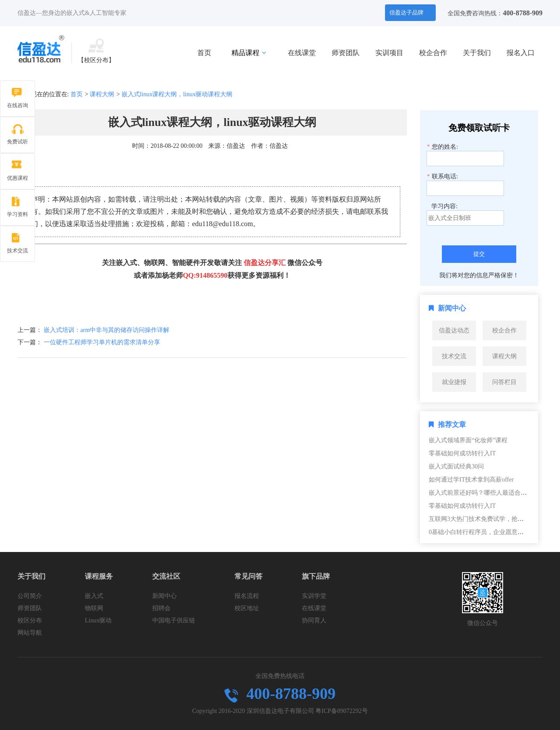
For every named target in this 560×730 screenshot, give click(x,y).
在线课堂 (302, 53)
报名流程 (247, 596)
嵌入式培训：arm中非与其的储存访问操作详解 (107, 330)
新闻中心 (164, 596)
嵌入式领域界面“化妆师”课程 (468, 440)
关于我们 (477, 53)
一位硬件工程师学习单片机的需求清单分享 (102, 342)
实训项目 (389, 53)
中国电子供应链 (174, 620)
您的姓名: (442, 147)
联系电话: (442, 176)
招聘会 (161, 608)
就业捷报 (454, 382)
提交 (479, 254)
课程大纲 (102, 94)
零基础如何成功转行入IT (462, 453)
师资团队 (346, 53)
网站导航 (30, 633)
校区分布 (30, 620)
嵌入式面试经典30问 (456, 466)
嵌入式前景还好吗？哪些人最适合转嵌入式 (487, 493)
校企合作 (433, 53)
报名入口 (521, 53)
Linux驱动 (98, 620)
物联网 (94, 608)
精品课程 (249, 53)
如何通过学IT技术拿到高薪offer (471, 480)
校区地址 (247, 608)
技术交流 (454, 356)
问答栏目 (504, 382)
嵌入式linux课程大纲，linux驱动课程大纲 (177, 94)
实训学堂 (314, 596)
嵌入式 (94, 596)
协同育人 (314, 620)
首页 (204, 53)
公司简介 (30, 596)
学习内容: (444, 206)
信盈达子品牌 (409, 12)
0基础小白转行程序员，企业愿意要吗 (479, 532)
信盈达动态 (454, 330)
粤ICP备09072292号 (342, 711)
